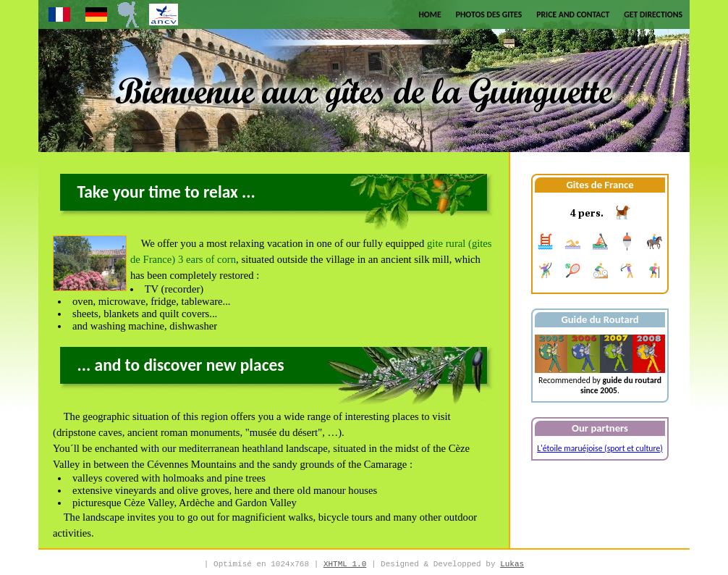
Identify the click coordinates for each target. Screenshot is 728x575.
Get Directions (653, 14)
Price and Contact (573, 14)
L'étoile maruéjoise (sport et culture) (600, 448)
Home (429, 14)
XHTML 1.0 (345, 564)
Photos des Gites (489, 14)
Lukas (512, 564)
